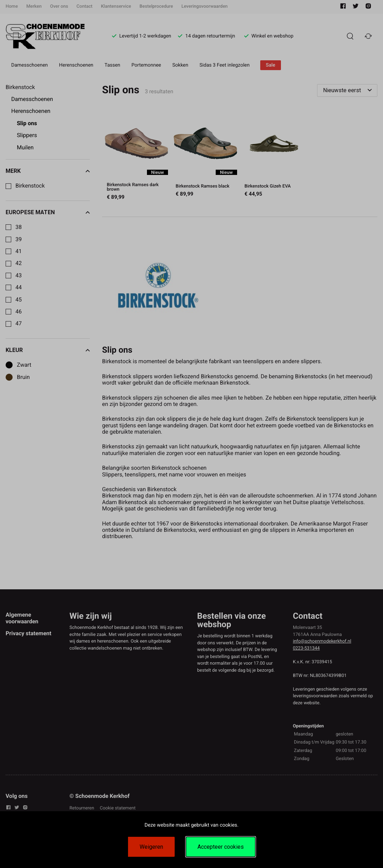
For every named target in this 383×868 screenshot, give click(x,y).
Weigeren (151, 847)
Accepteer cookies (221, 847)
